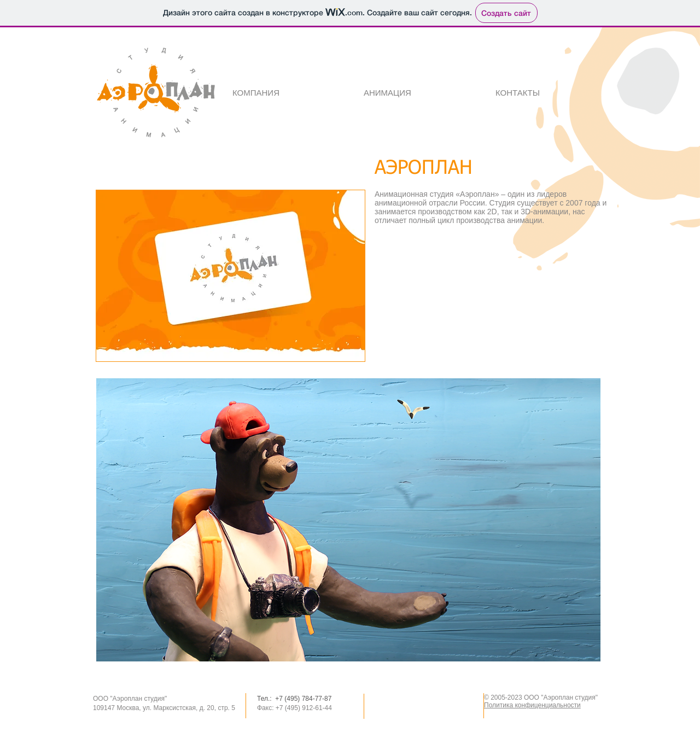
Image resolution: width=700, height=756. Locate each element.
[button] (231, 276)
